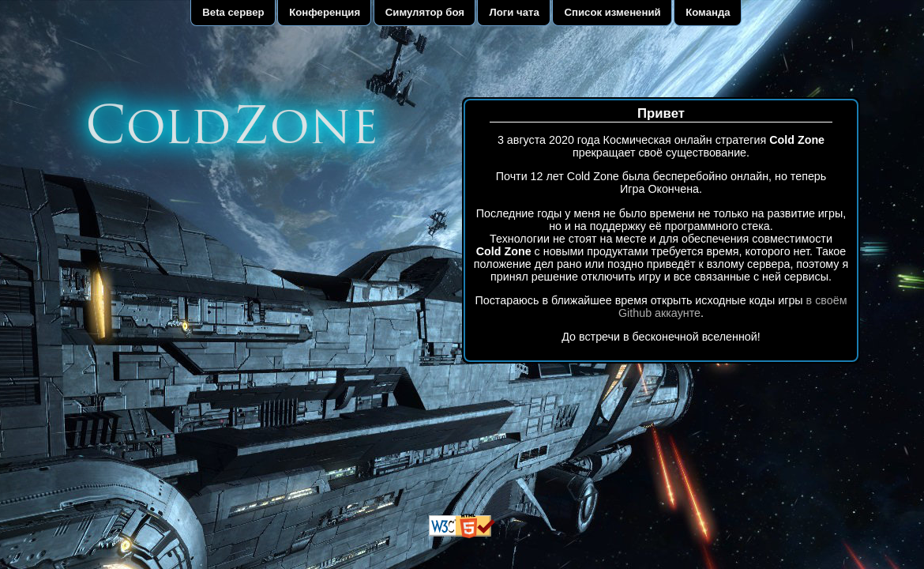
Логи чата (515, 12)
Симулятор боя (425, 12)
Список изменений (612, 12)
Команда (708, 12)
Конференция (325, 12)
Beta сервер (233, 12)
